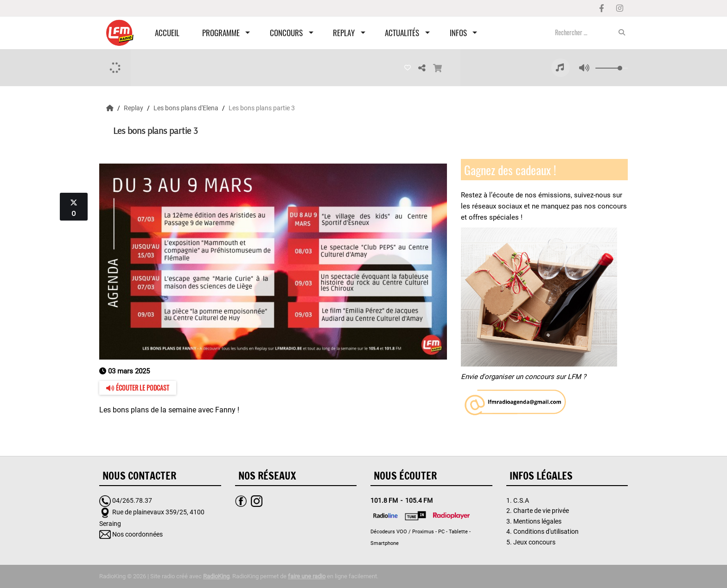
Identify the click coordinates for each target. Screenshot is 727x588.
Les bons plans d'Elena (187, 108)
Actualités (402, 33)
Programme (221, 33)
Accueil (167, 33)
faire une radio (307, 576)
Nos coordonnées (137, 534)
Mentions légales (537, 521)
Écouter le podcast (138, 388)
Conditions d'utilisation (546, 531)
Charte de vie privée (541, 511)
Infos (458, 33)
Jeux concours (534, 542)
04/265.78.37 (132, 500)
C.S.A (521, 500)
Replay (344, 33)
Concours (286, 33)
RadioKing (216, 576)
